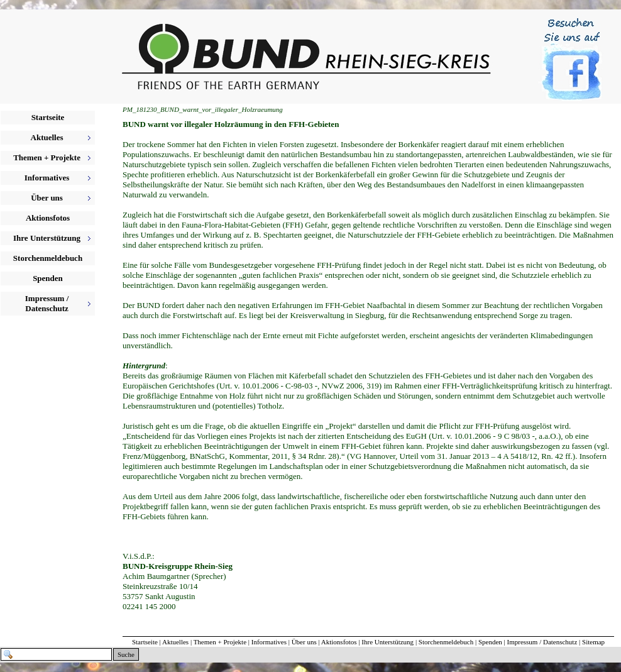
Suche (126, 654)
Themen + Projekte (220, 642)
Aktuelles (175, 642)
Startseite (48, 117)
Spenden (48, 278)
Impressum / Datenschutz (542, 642)
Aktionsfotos (48, 218)
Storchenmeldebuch (48, 258)
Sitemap (593, 642)
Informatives (269, 642)
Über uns (304, 642)
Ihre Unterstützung (387, 642)
